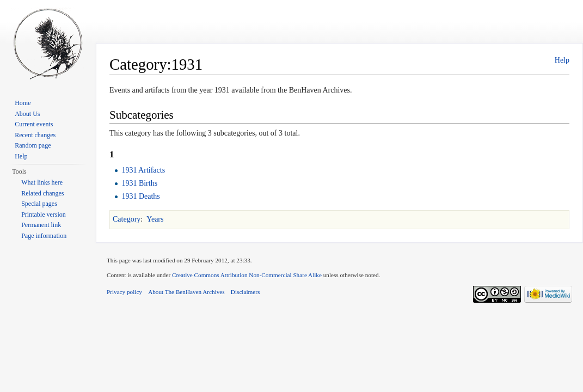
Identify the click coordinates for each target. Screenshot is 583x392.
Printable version (44, 215)
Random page (33, 145)
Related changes (42, 193)
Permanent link (41, 225)
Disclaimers (245, 292)
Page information (44, 236)
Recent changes (35, 135)
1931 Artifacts (143, 170)
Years (155, 219)
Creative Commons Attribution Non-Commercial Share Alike (247, 275)
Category (127, 219)
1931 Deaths (140, 196)
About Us (27, 114)
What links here (42, 182)
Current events (34, 124)
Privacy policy (124, 292)
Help (562, 60)
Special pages (39, 204)
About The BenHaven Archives (186, 292)
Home (23, 103)
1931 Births (139, 183)
